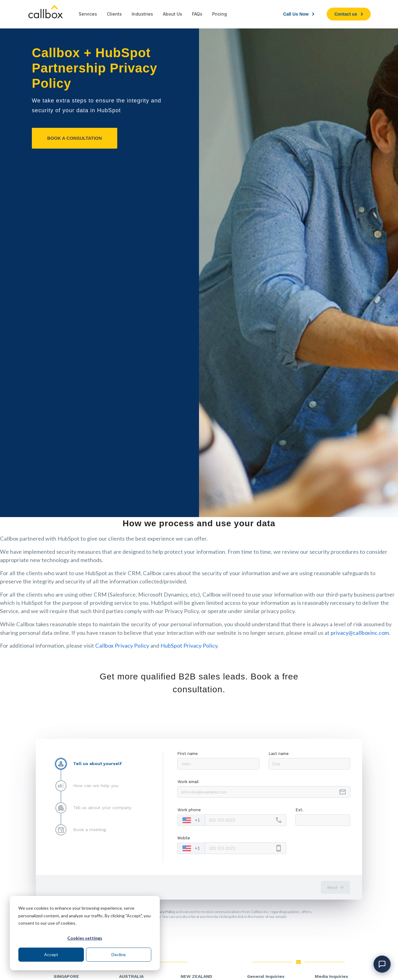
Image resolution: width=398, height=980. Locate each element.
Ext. (300, 810)
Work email (188, 782)
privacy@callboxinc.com (360, 633)
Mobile (184, 838)
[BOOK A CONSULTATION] (75, 138)
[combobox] (191, 820)
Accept (51, 954)
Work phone (189, 810)
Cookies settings (85, 938)
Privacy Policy (164, 912)
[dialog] (85, 933)
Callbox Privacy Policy (122, 645)
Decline (119, 954)
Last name (279, 754)
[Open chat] (382, 964)
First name (188, 754)
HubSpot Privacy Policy (189, 645)
